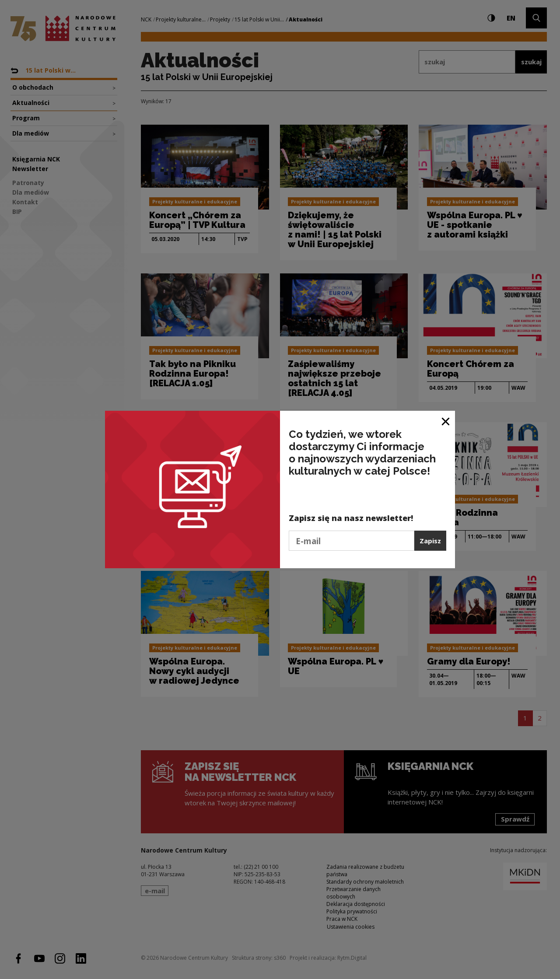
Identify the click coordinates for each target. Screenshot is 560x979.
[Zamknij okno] (446, 421)
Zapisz (430, 541)
